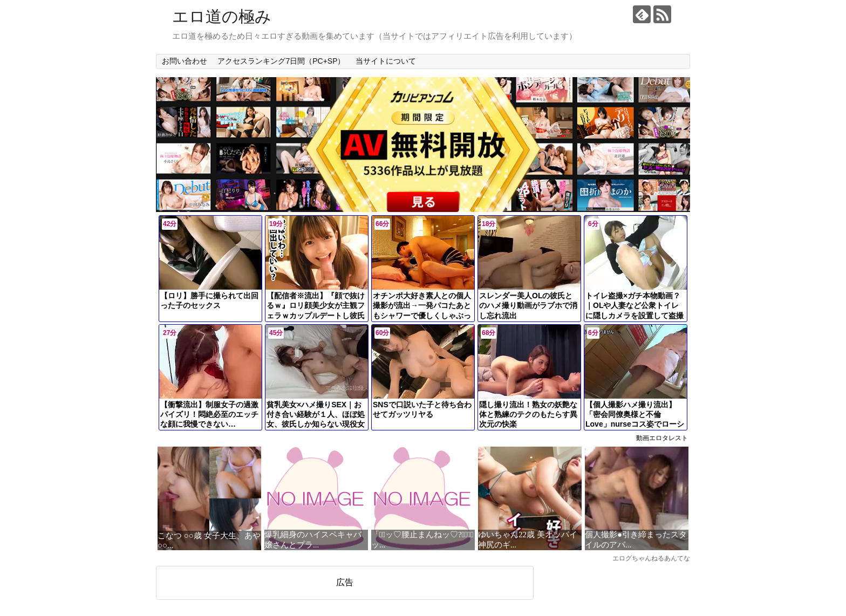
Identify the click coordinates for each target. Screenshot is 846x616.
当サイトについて (386, 61)
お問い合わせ (185, 61)
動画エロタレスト (662, 438)
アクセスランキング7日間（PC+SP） (281, 61)
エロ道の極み (222, 16)
